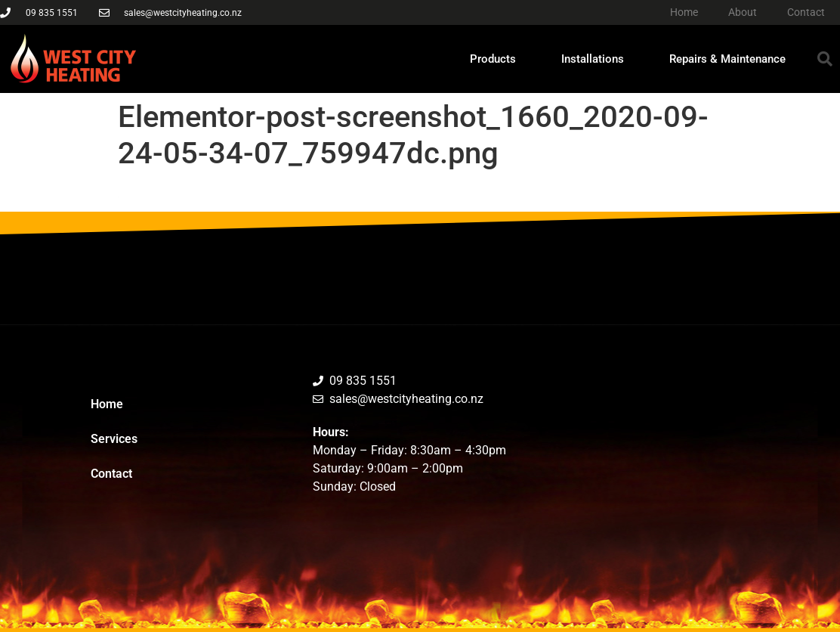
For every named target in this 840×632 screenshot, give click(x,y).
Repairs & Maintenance (727, 59)
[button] (825, 59)
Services (114, 439)
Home (684, 12)
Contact (806, 12)
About (743, 12)
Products (493, 59)
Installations (593, 59)
